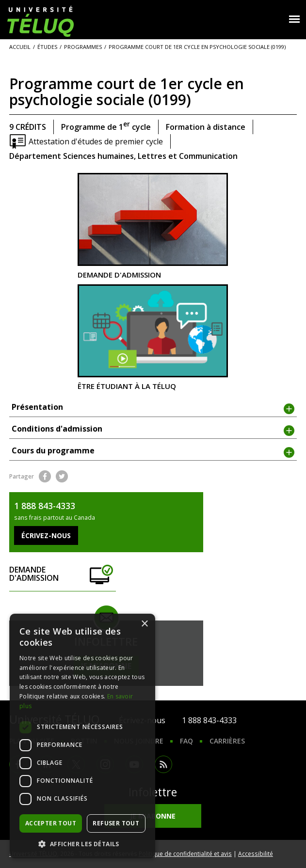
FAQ (186, 741)
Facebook (45, 476)
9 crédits (28, 127)
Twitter (62, 476)
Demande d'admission (153, 226)
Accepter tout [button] (51, 823)
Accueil (20, 47)
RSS (163, 764)
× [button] (144, 624)
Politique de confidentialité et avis (185, 853)
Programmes (83, 47)
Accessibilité (256, 853)
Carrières (227, 741)
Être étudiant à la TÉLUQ (153, 337)
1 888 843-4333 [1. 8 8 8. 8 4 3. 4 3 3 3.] (209, 720)
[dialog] (82, 736)
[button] (82, 844)
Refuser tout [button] (116, 823)
